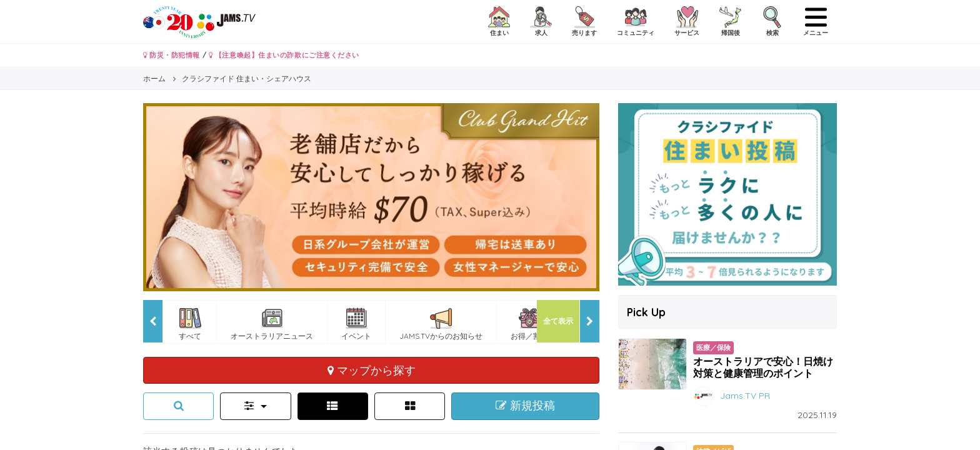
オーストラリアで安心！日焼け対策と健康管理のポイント (763, 367)
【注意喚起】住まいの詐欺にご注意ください (284, 55)
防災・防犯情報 (172, 55)
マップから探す (372, 370)
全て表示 (558, 321)
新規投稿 (525, 406)
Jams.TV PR (745, 395)
